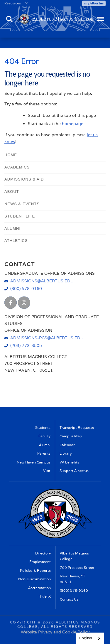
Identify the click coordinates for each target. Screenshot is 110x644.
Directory (43, 553)
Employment (40, 562)
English (86, 638)
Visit (47, 471)
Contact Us (69, 599)
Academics (17, 167)
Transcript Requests (77, 428)
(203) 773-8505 (26, 345)
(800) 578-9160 (26, 288)
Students (43, 428)
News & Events (22, 204)
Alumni (12, 229)
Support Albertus (74, 471)
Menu (100, 16)
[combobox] (90, 638)
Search (9, 19)
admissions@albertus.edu (42, 281)
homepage (73, 124)
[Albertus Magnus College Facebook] (11, 303)
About (12, 192)
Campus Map (71, 436)
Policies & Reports (35, 570)
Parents (44, 453)
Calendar (67, 445)
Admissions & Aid (24, 179)
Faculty (44, 436)
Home (11, 155)
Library (66, 453)
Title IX (45, 596)
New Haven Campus (34, 462)
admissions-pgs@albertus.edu (47, 338)
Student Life (20, 216)
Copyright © (26, 622)
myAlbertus (94, 3)
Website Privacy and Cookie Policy (55, 632)
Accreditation (39, 588)
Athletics (16, 241)
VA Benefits (69, 462)
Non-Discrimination (34, 579)
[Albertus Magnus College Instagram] (24, 303)
